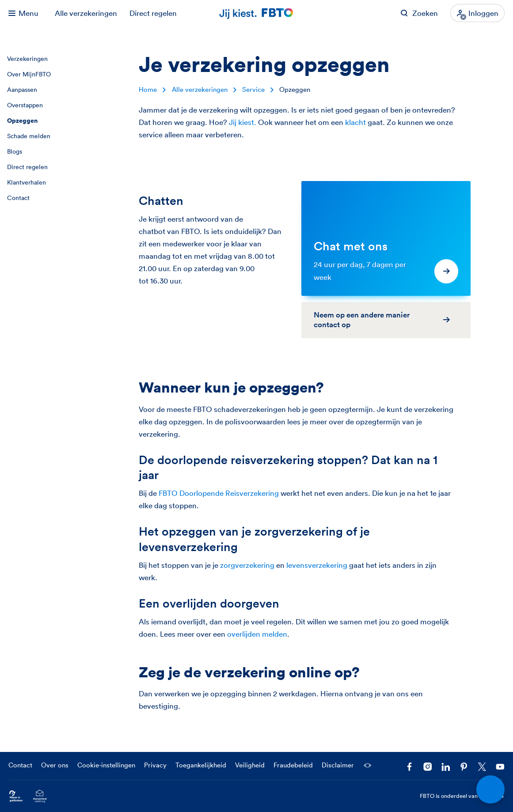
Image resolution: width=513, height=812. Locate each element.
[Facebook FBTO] (409, 767)
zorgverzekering (247, 565)
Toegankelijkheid (201, 765)
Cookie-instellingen (106, 765)
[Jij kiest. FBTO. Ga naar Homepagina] (257, 13)
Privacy (155, 765)
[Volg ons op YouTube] (500, 767)
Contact (18, 198)
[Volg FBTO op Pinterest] (464, 767)
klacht (355, 122)
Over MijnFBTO (29, 74)
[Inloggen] (477, 13)
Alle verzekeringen (86, 13)
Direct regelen (153, 13)
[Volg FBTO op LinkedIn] (446, 767)
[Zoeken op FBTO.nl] (419, 13)
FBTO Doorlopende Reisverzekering (219, 493)
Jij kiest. (243, 122)
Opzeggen (22, 121)
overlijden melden (257, 634)
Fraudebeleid (293, 765)
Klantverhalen (27, 182)
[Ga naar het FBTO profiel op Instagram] (427, 767)
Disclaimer (338, 765)
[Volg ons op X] (482, 767)
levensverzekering (317, 565)
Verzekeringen (27, 59)
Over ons (55, 765)
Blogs (15, 151)
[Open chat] (491, 790)
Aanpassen (22, 90)
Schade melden (29, 136)
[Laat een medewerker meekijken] (367, 765)
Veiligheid (250, 765)
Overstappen (25, 105)
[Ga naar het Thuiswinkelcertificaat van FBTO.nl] (40, 796)
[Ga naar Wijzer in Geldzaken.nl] (16, 796)
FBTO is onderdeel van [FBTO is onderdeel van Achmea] (462, 796)
